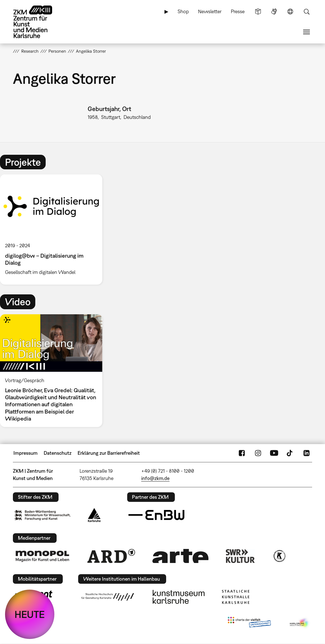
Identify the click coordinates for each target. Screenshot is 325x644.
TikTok (290, 453)
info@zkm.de (155, 478)
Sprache (290, 11)
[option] (54, 229)
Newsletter (210, 11)
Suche (307, 11)
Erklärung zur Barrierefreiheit (109, 453)
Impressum (25, 453)
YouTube (274, 453)
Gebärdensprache (274, 11)
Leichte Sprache (258, 11)
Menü (307, 32)
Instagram (258, 453)
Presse (238, 11)
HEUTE (30, 614)
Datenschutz (58, 453)
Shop (183, 11)
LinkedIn (307, 453)
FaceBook (242, 453)
